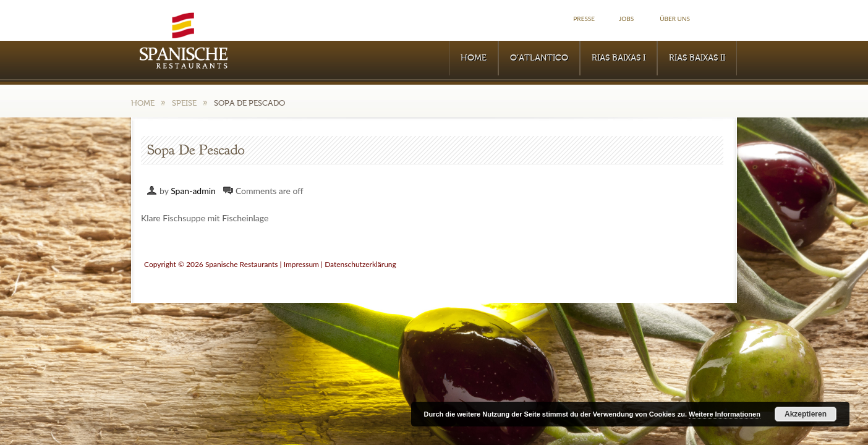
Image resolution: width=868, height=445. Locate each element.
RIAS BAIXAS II (697, 58)
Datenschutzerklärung (360, 264)
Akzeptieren (806, 414)
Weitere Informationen (725, 414)
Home (474, 58)
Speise (184, 103)
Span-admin (193, 191)
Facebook (723, 19)
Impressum (301, 264)
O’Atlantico (539, 58)
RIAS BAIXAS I (619, 58)
